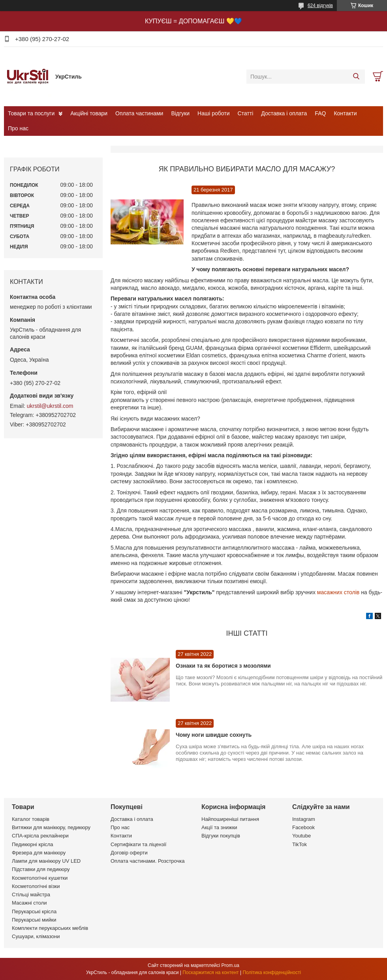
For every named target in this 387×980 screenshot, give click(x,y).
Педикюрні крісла (33, 844)
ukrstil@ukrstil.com (50, 406)
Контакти (345, 113)
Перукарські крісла (34, 911)
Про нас (18, 128)
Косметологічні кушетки (40, 878)
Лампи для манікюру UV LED (46, 861)
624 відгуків (320, 6)
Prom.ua (230, 965)
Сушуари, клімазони (36, 936)
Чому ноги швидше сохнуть (214, 735)
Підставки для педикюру (41, 869)
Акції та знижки (219, 827)
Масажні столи (29, 903)
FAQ (320, 113)
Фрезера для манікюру (39, 853)
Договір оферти (129, 853)
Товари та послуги (31, 113)
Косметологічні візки (36, 886)
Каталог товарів (31, 819)
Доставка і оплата (284, 113)
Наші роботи (213, 113)
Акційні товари (89, 113)
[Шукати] (356, 77)
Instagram (304, 819)
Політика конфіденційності (272, 972)
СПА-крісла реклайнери (40, 836)
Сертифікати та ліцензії (138, 844)
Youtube (302, 836)
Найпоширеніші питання (230, 819)
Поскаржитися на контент (210, 972)
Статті (246, 113)
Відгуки (180, 113)
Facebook (303, 827)
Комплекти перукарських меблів (50, 928)
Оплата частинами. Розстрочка (147, 861)
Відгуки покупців (221, 836)
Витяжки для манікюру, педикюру (51, 827)
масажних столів (339, 592)
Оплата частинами (139, 113)
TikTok (300, 844)
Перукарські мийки (34, 920)
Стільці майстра (31, 895)
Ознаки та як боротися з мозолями (223, 666)
